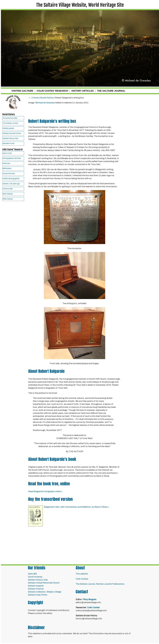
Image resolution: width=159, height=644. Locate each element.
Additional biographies (11, 179)
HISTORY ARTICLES (83, 91)
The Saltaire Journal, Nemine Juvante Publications (100, 584)
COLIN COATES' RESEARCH (52, 91)
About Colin (7, 153)
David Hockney (35, 577)
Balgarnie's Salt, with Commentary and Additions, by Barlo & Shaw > (77, 507)
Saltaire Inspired (36, 586)
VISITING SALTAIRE (22, 91)
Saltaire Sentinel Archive (12, 133)
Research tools (9, 144)
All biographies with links (12, 158)
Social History (47, 98)
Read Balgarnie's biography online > (45, 491)
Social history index (10, 118)
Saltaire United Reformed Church (44, 583)
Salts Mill (32, 574)
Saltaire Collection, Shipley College (45, 592)
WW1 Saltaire (8, 194)
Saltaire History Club (10, 138)
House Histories (9, 174)
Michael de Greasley (45, 103)
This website (82, 574)
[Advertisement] (75, 112)
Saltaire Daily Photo (38, 595)
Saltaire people (8, 128)
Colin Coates (82, 579)
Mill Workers (7, 168)
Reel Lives (7, 163)
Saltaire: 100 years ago (11, 184)
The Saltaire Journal (10, 123)
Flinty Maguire (89, 599)
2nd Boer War (8, 189)
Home (36, 98)
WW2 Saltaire (8, 199)
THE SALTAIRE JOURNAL (111, 91)
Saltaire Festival (36, 589)
